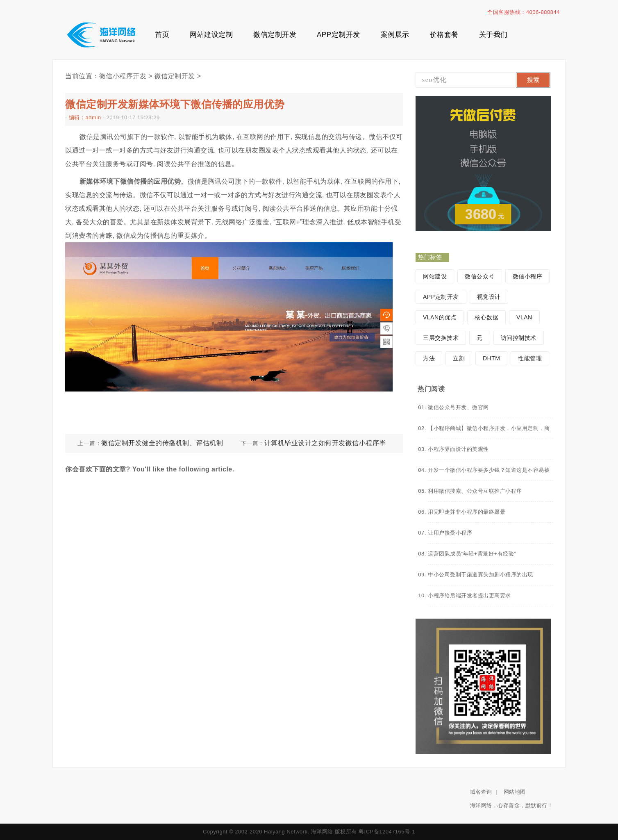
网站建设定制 (211, 35)
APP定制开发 (339, 35)
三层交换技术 (441, 338)
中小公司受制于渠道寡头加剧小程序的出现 (481, 575)
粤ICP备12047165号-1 (387, 832)
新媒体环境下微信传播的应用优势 (130, 181)
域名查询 (481, 792)
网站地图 (515, 792)
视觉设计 (489, 297)
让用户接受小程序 (450, 533)
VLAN (524, 317)
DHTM (491, 358)
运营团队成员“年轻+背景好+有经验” (472, 554)
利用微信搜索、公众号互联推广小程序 (475, 491)
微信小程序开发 (123, 76)
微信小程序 (528, 276)
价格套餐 (444, 35)
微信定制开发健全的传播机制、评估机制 (162, 443)
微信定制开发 (275, 35)
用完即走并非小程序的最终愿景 (467, 512)
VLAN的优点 (440, 317)
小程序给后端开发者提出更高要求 (469, 595)
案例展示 (395, 35)
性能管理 (530, 358)
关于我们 (493, 35)
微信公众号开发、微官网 (458, 407)
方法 (429, 358)
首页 (162, 35)
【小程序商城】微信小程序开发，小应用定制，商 (489, 428)
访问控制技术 (519, 338)
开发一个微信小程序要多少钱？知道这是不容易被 (489, 470)
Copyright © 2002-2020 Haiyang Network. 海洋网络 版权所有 (280, 832)
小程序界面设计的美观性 (458, 449)
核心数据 (486, 317)
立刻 (459, 358)
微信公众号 (480, 276)
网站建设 (435, 276)
